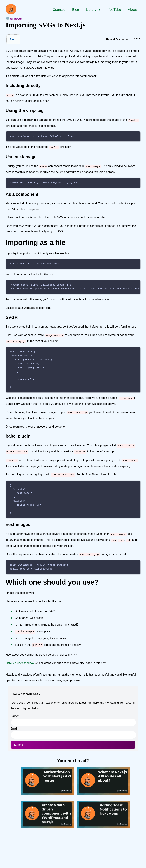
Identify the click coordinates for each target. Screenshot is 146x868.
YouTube (114, 10)
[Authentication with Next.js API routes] (47, 788)
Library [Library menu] (93, 10)
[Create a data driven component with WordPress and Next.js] (47, 821)
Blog (76, 10)
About (132, 10)
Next (13, 39)
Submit (19, 739)
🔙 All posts (14, 19)
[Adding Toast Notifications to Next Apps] (103, 821)
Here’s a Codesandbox (20, 657)
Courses (59, 10)
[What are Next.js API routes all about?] (103, 788)
